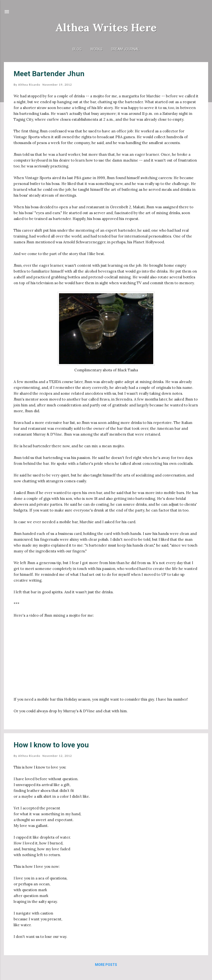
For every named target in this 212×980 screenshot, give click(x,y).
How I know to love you (51, 745)
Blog (77, 49)
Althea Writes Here (106, 27)
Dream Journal (125, 49)
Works (96, 49)
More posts (106, 965)
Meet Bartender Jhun (49, 74)
